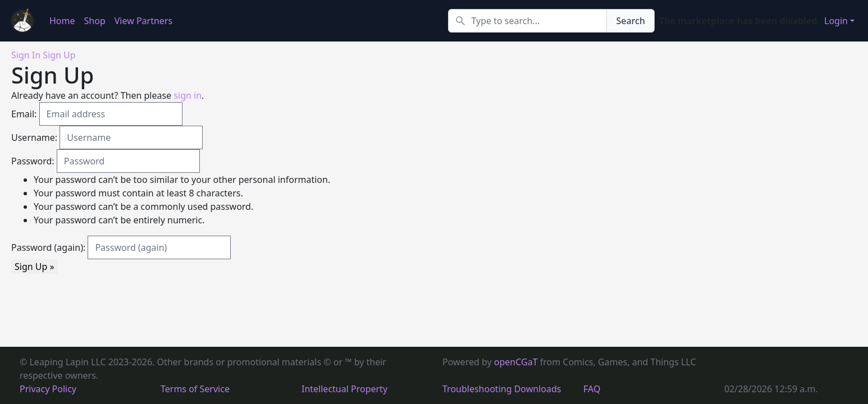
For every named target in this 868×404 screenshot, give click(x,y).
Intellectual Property (344, 389)
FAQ (592, 389)
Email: (24, 114)
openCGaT (517, 362)
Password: (33, 161)
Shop (95, 21)
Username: (34, 137)
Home (62, 21)
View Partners (143, 21)
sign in (188, 95)
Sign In (26, 55)
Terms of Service (195, 389)
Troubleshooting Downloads (502, 389)
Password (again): (48, 247)
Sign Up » (35, 267)
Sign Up (59, 55)
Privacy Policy (48, 389)
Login (836, 21)
